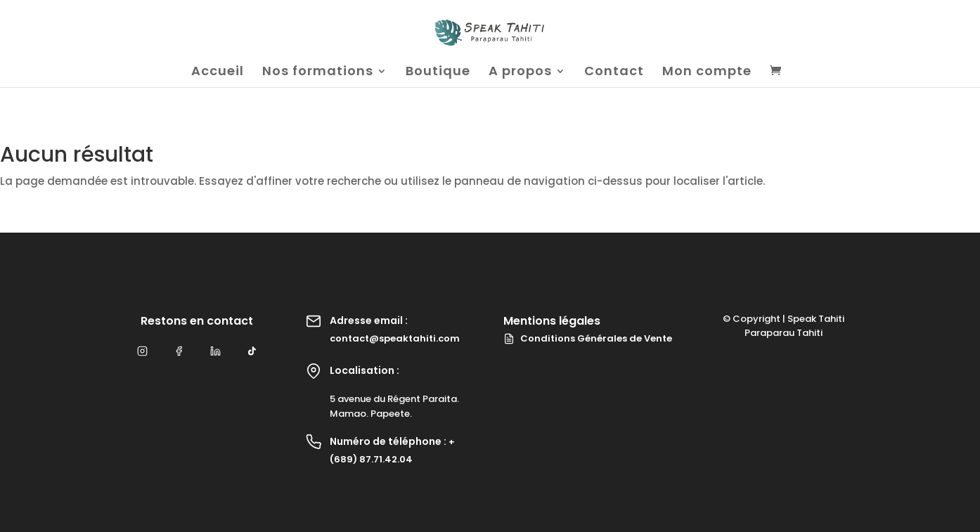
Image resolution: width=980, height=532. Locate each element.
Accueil (218, 73)
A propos (520, 73)
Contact (614, 73)
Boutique (438, 73)
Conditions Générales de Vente (588, 338)
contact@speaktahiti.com (395, 338)
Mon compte (707, 73)
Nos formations (318, 73)
